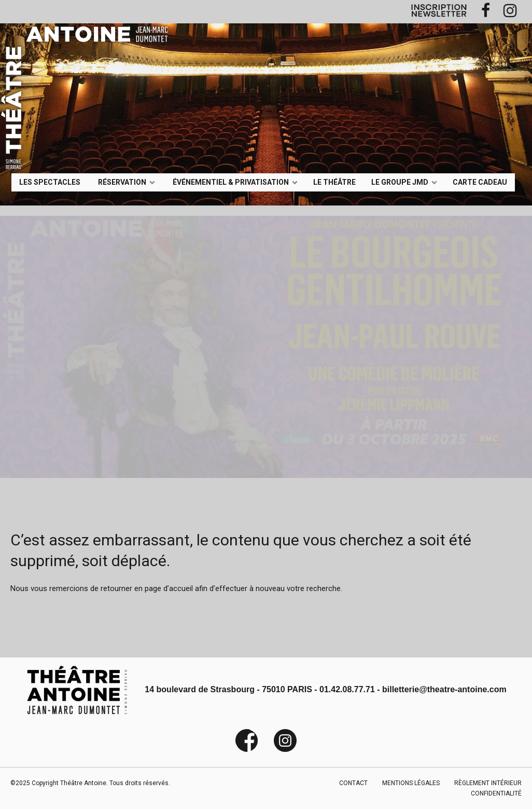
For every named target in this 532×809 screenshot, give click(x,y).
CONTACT (353, 783)
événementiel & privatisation (231, 182)
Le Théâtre (334, 182)
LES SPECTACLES (50, 182)
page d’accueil (169, 588)
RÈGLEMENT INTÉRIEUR (488, 783)
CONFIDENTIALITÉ (496, 793)
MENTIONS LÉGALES (411, 783)
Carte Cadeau (480, 182)
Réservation (122, 182)
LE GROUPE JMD (400, 182)
